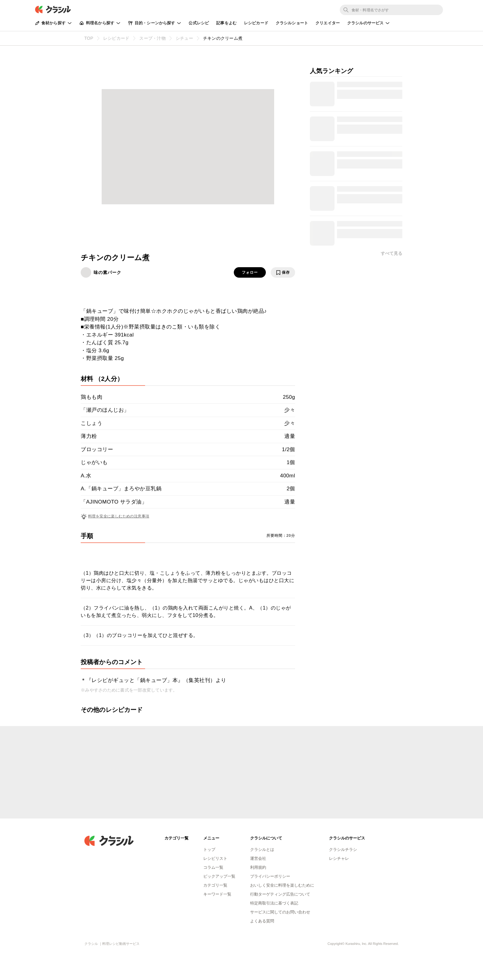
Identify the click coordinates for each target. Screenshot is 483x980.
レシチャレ (339, 858)
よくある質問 (262, 921)
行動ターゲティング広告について (280, 894)
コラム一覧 (213, 867)
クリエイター (328, 23)
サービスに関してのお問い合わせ (280, 912)
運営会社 (258, 858)
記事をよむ (226, 23)
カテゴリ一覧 (215, 885)
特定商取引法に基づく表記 (274, 903)
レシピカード (256, 23)
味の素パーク (108, 272)
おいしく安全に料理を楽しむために (282, 885)
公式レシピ (199, 23)
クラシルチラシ (343, 849)
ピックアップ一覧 (219, 876)
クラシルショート (292, 23)
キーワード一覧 (217, 894)
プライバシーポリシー (270, 876)
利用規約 (258, 867)
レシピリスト (215, 858)
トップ (209, 849)
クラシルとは (262, 849)
